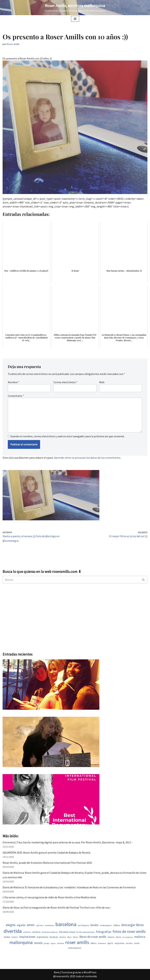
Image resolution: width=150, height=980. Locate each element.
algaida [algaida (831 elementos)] (21, 925)
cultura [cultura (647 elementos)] (117, 925)
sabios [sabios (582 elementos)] (93, 943)
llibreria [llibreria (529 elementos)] (111, 937)
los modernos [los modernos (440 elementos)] (128, 937)
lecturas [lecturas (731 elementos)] (54, 937)
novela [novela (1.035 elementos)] (38, 943)
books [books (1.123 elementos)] (95, 925)
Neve (57, 972)
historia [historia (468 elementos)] (15, 937)
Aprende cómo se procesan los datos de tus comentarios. (88, 458)
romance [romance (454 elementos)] (60, 943)
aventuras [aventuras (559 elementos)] (50, 925)
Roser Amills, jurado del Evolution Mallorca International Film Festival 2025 (47, 863)
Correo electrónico (65, 382)
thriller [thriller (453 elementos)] (137, 943)
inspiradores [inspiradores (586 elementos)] (43, 937)
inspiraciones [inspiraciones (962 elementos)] (27, 937)
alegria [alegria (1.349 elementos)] (11, 925)
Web (102, 382)
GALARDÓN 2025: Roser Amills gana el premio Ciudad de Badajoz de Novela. (47, 853)
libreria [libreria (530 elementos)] (63, 937)
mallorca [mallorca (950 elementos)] (140, 937)
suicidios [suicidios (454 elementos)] (129, 943)
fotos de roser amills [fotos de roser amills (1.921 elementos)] (129, 931)
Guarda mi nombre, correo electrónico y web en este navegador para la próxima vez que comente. (68, 436)
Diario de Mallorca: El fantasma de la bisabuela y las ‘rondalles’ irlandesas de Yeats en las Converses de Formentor (69, 887)
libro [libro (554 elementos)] (69, 937)
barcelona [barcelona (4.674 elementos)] (66, 924)
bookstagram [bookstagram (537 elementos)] (106, 925)
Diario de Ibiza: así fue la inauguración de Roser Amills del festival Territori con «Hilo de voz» (57, 907)
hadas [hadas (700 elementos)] (7, 937)
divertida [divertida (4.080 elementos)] (13, 931)
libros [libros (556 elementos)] (76, 937)
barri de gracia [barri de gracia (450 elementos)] (83, 925)
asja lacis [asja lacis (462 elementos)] (40, 925)
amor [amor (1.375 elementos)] (31, 925)
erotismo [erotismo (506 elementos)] (27, 932)
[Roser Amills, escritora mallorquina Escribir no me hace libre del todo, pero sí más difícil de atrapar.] (75, 8)
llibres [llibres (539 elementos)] (118, 937)
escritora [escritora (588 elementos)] (36, 932)
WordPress (90, 972)
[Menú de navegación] (75, 19)
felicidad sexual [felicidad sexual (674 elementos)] (67, 932)
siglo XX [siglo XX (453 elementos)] (110, 943)
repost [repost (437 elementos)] (53, 943)
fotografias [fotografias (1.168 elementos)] (104, 932)
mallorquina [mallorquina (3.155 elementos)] (21, 942)
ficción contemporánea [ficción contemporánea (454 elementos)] (85, 932)
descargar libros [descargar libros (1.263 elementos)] (132, 925)
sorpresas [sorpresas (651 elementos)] (119, 943)
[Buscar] (71, 580)
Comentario (16, 396)
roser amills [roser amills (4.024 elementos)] (77, 942)
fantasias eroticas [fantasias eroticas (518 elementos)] (50, 932)
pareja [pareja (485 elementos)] (46, 943)
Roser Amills (13, 44)
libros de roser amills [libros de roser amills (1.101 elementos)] (93, 937)
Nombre (14, 382)
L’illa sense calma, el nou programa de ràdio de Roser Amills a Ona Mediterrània (49, 897)
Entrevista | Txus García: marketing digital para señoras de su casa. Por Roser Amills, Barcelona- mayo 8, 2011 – (68, 842)
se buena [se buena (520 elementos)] (102, 943)
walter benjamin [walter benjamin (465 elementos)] (75, 948)
